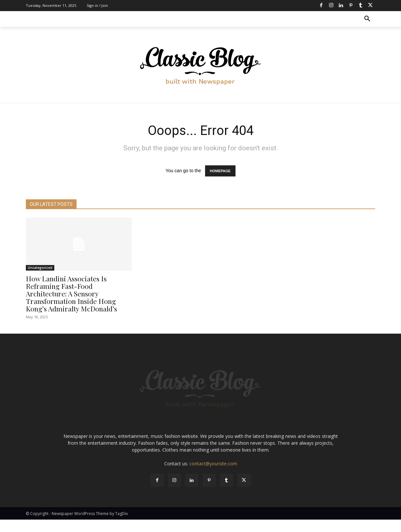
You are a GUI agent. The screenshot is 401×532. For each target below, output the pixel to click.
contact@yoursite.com (213, 476)
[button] (367, 19)
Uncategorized (40, 268)
